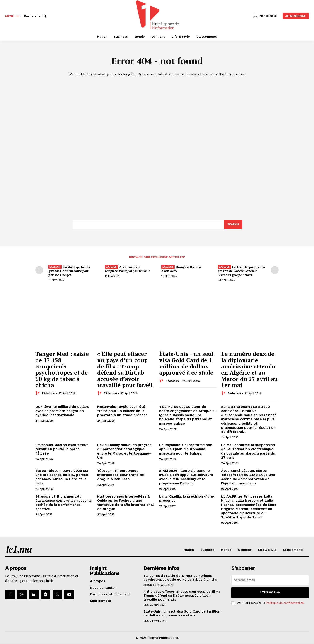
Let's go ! (270, 593)
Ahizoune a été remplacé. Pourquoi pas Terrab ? (127, 269)
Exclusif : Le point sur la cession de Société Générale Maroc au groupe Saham (241, 271)
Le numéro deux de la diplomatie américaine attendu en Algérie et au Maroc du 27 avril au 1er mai (249, 369)
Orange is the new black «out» (181, 269)
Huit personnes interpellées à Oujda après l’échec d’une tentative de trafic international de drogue (125, 503)
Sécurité (150, 585)
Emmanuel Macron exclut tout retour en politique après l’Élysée (62, 449)
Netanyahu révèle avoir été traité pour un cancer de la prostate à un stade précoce (122, 411)
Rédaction (48, 393)
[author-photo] (38, 393)
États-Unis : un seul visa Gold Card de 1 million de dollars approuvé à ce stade (186, 363)
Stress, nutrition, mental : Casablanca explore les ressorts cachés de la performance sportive (64, 503)
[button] (36, 16)
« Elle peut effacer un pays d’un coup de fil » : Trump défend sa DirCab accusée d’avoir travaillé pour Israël (125, 369)
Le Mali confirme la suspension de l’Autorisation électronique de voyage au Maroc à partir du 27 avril (248, 451)
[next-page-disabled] (275, 270)
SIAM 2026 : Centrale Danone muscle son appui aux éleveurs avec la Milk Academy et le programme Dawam (186, 477)
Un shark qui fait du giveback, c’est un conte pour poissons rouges (69, 271)
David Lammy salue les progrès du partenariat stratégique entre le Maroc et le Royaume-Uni (124, 451)
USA (146, 605)
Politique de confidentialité (285, 603)
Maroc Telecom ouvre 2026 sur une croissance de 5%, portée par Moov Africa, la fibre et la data (62, 477)
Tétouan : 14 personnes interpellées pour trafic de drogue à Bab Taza (121, 475)
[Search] (233, 225)
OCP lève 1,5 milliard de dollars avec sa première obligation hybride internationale (62, 411)
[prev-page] (39, 270)
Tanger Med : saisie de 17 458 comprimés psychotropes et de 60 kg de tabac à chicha (62, 369)
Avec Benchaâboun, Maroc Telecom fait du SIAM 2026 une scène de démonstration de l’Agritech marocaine (248, 477)
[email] (270, 580)
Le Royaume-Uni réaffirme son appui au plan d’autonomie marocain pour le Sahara (186, 449)
